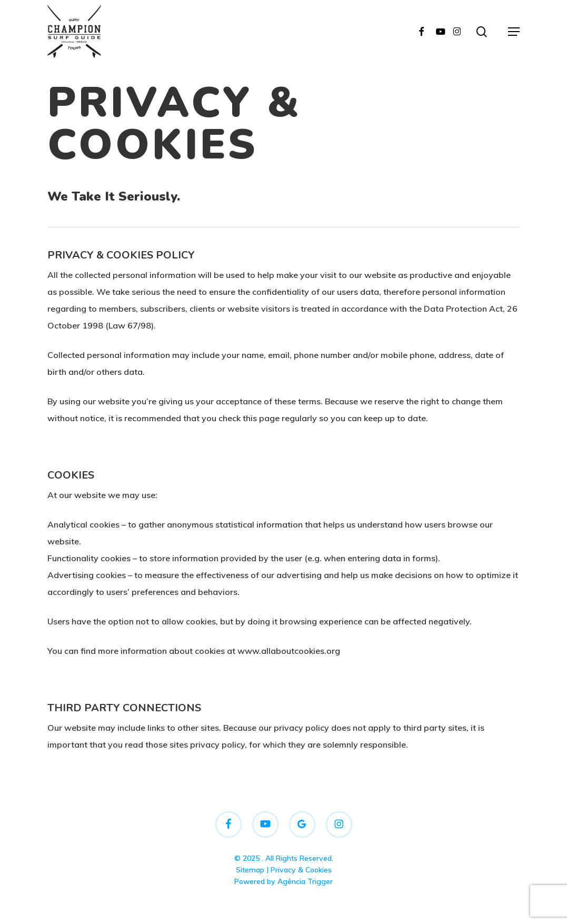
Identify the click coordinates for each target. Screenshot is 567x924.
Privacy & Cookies (301, 870)
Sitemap (250, 870)
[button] (514, 32)
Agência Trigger (305, 881)
